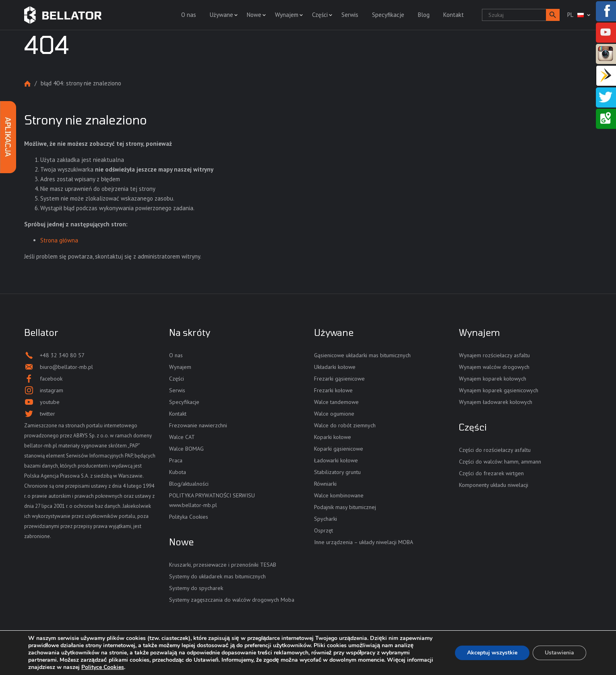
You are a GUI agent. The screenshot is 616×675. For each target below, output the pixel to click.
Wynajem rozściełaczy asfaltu (494, 355)
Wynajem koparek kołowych (493, 379)
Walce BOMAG (186, 449)
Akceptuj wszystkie (492, 653)
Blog (424, 15)
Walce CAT (182, 437)
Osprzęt (324, 530)
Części (320, 15)
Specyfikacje (388, 15)
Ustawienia (559, 653)
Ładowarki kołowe (336, 460)
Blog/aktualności (189, 484)
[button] (553, 15)
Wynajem (287, 15)
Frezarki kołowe (333, 390)
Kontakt (454, 15)
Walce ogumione (334, 414)
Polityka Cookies (189, 517)
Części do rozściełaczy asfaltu (495, 450)
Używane (221, 15)
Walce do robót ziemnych (345, 425)
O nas (189, 15)
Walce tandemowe (336, 402)
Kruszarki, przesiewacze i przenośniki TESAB (223, 565)
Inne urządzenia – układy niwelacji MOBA (364, 542)
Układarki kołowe (335, 367)
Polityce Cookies (103, 667)
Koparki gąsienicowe (339, 449)
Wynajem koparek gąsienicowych (499, 390)
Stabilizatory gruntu (337, 472)
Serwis (350, 15)
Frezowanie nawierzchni (198, 425)
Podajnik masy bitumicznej (345, 507)
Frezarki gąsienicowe (339, 379)
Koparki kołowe (333, 437)
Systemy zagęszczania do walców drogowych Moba (232, 600)
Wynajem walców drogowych (494, 367)
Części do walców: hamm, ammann (500, 462)
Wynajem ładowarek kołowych (496, 402)
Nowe (254, 15)
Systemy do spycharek (196, 588)
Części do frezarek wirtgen (491, 473)
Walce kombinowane (339, 495)
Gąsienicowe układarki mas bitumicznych (362, 355)
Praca (176, 460)
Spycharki (326, 519)
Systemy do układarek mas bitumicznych (217, 576)
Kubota (178, 472)
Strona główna (27, 84)
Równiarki (325, 484)
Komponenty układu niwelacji (494, 485)
